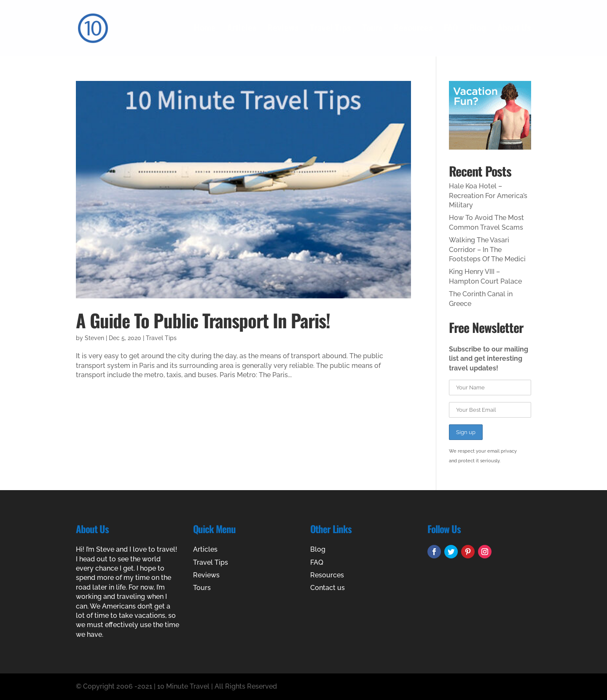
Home (205, 29)
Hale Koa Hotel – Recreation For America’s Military (488, 196)
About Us (514, 29)
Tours (372, 29)
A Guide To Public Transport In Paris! (203, 320)
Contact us (328, 588)
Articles (242, 29)
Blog (478, 29)
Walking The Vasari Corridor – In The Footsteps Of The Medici (487, 249)
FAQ (451, 29)
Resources (413, 29)
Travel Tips (330, 29)
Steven (94, 338)
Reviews (283, 29)
